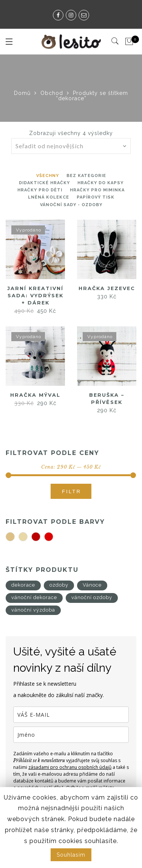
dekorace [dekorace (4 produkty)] (23, 585)
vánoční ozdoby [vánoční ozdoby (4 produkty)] (92, 597)
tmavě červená (40, 537)
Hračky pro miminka (97, 190)
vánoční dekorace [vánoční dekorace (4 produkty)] (34, 597)
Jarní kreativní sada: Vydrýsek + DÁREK (35, 295)
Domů (22, 93)
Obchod (52, 93)
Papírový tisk (96, 197)
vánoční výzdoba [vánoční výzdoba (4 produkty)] (33, 610)
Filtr (72, 491)
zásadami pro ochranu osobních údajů (70, 767)
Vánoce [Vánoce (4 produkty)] (92, 585)
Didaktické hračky (44, 183)
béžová (15, 537)
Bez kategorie (86, 176)
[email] (71, 715)
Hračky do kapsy (100, 183)
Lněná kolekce (49, 197)
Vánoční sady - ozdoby (71, 205)
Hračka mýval (35, 395)
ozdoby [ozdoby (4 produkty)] (59, 585)
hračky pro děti (40, 190)
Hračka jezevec (107, 288)
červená (53, 537)
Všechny (48, 176)
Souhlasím (71, 855)
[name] (71, 735)
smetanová (27, 537)
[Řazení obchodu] (75, 146)
